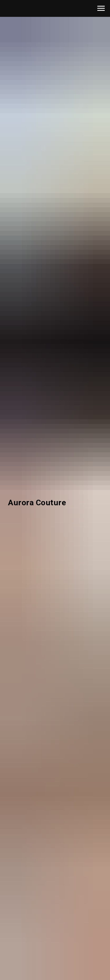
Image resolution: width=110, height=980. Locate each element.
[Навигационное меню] (101, 8)
